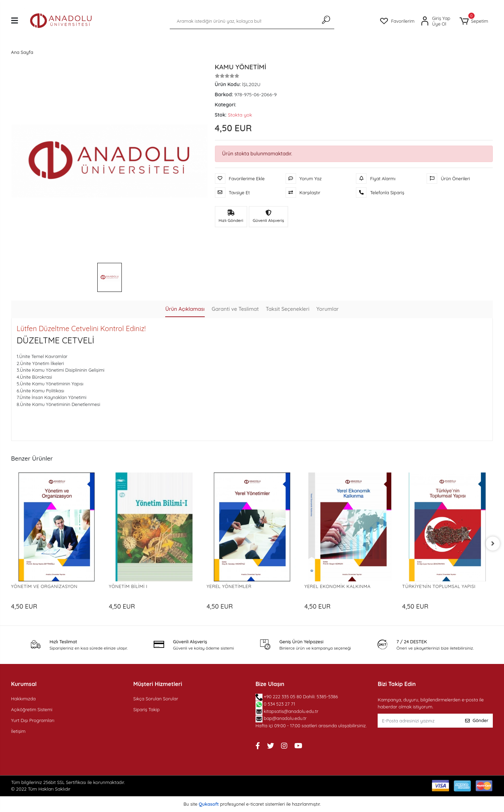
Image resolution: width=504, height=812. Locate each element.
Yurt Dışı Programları (33, 720)
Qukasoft (209, 804)
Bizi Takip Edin (397, 684)
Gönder (477, 720)
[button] (474, 21)
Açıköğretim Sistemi (32, 709)
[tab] (185, 310)
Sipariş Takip (146, 709)
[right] (493, 544)
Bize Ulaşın (270, 684)
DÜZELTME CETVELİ (56, 340)
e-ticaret (255, 804)
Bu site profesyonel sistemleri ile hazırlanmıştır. (252, 804)
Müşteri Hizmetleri (158, 684)
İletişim (18, 731)
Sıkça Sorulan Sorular (156, 699)
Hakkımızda (23, 699)
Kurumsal (24, 684)
